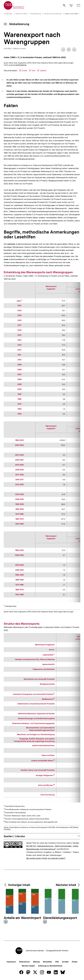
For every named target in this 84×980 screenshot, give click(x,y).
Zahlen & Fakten (22, 14)
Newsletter (48, 962)
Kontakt (65, 962)
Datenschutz (24, 962)
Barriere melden (28, 966)
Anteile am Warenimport (22, 918)
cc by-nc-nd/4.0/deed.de (18, 65)
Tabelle (43, 71)
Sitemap (36, 962)
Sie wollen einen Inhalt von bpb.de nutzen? (46, 858)
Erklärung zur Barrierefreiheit (50, 966)
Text (33, 71)
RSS (57, 962)
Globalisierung (36, 14)
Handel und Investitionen (53, 14)
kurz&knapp (8, 14)
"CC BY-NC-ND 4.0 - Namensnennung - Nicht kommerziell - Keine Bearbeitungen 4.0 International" (53, 846)
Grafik (24, 71)
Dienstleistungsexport (60, 918)
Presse (75, 962)
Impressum (11, 962)
